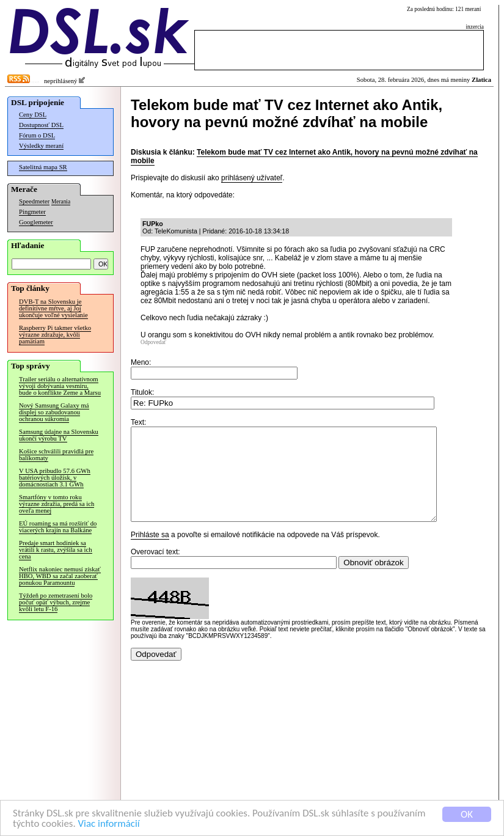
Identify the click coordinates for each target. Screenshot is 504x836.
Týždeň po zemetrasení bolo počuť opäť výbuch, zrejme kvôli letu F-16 (56, 602)
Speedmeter (34, 201)
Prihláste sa (150, 553)
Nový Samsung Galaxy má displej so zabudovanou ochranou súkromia (54, 412)
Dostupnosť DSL (41, 125)
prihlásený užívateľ (252, 178)
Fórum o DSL (37, 135)
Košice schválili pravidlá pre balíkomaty (56, 455)
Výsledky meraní (41, 146)
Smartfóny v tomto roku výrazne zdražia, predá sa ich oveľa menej (57, 504)
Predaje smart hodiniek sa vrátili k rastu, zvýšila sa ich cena (56, 550)
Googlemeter (36, 222)
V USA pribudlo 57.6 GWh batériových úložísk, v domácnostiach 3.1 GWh (55, 478)
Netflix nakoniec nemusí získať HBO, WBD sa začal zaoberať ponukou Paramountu (60, 576)
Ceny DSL (33, 115)
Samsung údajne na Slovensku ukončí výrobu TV (59, 435)
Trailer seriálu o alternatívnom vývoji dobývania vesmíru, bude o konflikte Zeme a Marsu (60, 386)
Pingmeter (32, 212)
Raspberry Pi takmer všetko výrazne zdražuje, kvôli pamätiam (55, 335)
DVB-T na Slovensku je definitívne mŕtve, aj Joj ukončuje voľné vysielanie (53, 308)
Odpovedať (153, 342)
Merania (61, 202)
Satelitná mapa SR (43, 167)
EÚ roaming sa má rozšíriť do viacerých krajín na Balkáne (58, 527)
